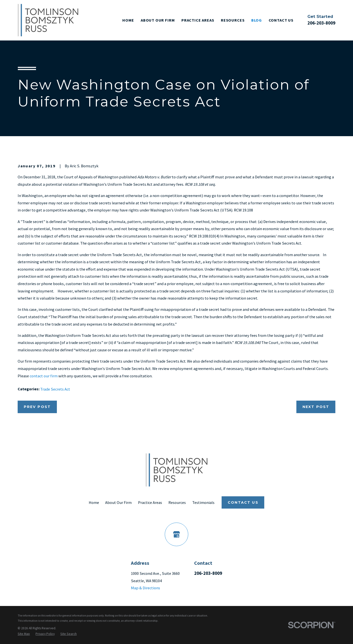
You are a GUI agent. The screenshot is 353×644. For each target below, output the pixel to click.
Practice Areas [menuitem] (198, 20)
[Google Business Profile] (176, 534)
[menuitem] (24, 634)
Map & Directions (145, 588)
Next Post (316, 407)
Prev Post (37, 407)
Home (94, 502)
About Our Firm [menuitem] (158, 20)
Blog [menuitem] (257, 20)
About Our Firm (118, 502)
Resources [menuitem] (233, 20)
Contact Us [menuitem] (281, 20)
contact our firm (44, 376)
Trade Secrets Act (55, 389)
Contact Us (243, 502)
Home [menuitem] (128, 20)
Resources (177, 502)
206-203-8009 (321, 23)
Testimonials (203, 502)
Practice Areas (150, 502)
